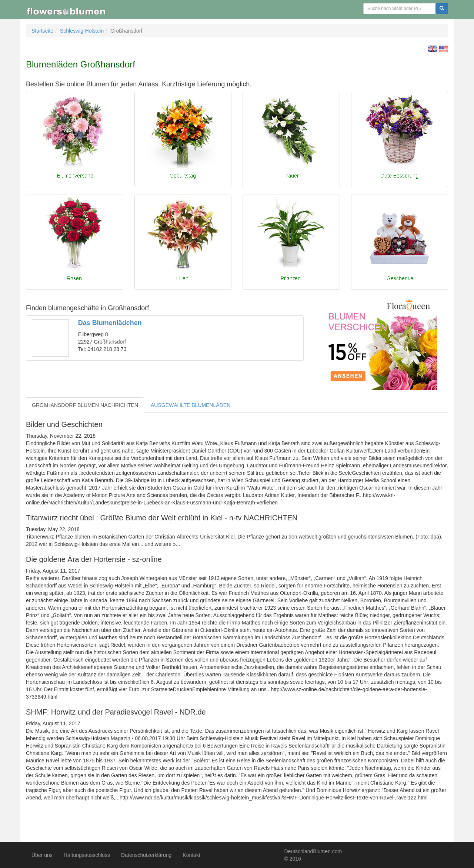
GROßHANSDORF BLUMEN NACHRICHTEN (85, 405)
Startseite (42, 31)
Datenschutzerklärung (146, 855)
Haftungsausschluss (87, 855)
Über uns (42, 855)
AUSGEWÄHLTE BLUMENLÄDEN (191, 405)
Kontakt (191, 855)
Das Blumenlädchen (110, 323)
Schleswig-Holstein (82, 31)
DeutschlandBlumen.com (313, 851)
